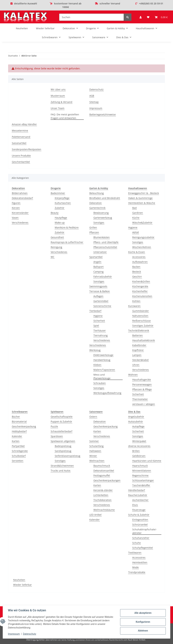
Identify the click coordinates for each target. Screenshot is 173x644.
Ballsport (98, 267)
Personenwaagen (142, 384)
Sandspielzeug (63, 451)
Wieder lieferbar (22, 585)
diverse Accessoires (139, 446)
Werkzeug (95, 350)
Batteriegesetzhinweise (103, 114)
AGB (92, 96)
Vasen (15, 218)
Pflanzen (94, 232)
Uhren (136, 365)
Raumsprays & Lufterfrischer (67, 242)
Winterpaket (139, 441)
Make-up (60, 223)
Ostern (93, 417)
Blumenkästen (102, 237)
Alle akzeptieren (143, 613)
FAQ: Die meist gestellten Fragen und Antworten (65, 116)
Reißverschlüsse (141, 321)
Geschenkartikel (21, 162)
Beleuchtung (97, 193)
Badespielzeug (63, 446)
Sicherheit (99, 321)
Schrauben (100, 383)
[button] (141, 17)
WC (53, 257)
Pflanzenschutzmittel (105, 247)
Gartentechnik (97, 208)
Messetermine (20, 131)
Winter (93, 456)
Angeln (97, 262)
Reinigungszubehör (143, 237)
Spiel (96, 326)
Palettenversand (21, 137)
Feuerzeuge (139, 510)
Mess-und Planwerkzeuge (102, 376)
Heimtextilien (140, 562)
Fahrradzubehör (103, 276)
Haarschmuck (140, 466)
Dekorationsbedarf (22, 198)
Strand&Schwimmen (62, 466)
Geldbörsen (139, 456)
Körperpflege (62, 198)
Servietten (18, 461)
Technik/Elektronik (139, 330)
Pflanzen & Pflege (142, 389)
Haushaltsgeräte (142, 380)
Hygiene (98, 316)
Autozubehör (136, 421)
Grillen (93, 227)
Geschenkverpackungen (107, 480)
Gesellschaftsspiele (62, 417)
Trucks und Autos (61, 471)
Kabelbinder (139, 345)
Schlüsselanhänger (143, 480)
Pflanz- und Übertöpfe (106, 242)
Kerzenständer (20, 213)
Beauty (55, 213)
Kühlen (136, 301)
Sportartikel (96, 257)
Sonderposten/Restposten (27, 149)
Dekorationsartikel (104, 471)
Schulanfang (96, 446)
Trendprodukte (137, 572)
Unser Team (58, 108)
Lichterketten (101, 495)
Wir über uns (58, 89)
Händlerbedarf (137, 490)
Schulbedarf (19, 456)
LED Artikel (95, 515)
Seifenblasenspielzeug (67, 456)
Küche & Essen (137, 252)
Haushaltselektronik (144, 340)
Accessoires (139, 257)
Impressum (14, 634)
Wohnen (133, 375)
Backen (136, 267)
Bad (134, 208)
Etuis (135, 505)
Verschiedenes (20, 223)
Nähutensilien (140, 316)
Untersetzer (100, 252)
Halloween (95, 451)
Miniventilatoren (142, 471)
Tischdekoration (102, 500)
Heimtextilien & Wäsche (142, 203)
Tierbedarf (95, 311)
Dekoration (96, 203)
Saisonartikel (19, 143)
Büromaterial (19, 421)
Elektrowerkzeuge (103, 355)
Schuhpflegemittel (143, 548)
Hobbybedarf (19, 431)
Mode (135, 567)
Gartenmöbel (101, 301)
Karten (16, 441)
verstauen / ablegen (144, 404)
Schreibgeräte (20, 451)
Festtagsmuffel (102, 475)
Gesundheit (57, 237)
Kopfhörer (138, 350)
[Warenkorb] (161, 17)
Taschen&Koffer (141, 485)
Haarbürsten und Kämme (147, 461)
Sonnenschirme (102, 306)
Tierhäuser (100, 330)
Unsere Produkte (21, 156)
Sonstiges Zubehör (143, 326)
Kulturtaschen (63, 203)
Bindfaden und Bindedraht (105, 198)
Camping (98, 272)
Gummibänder (141, 311)
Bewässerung (101, 213)
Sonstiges (99, 223)
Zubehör (60, 208)
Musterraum (58, 96)
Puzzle (54, 426)
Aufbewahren (140, 262)
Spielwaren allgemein (63, 441)
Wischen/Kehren (142, 247)
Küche (136, 218)
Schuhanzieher (141, 538)
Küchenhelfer (140, 291)
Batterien (138, 335)
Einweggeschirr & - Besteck (144, 193)
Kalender (17, 436)
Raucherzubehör (138, 495)
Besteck (137, 272)
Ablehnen (143, 631)
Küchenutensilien (142, 296)
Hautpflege (61, 218)
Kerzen (16, 208)
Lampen (137, 355)
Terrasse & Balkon (100, 291)
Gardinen (138, 213)
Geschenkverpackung (24, 426)
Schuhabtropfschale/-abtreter (145, 531)
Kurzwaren (134, 306)
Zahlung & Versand (61, 102)
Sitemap (94, 102)
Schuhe (137, 543)
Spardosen (57, 436)
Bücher (16, 417)
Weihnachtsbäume (104, 510)
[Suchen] (91, 17)
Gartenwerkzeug (103, 218)
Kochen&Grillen (141, 281)
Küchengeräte (140, 286)
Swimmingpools (98, 286)
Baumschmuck (102, 466)
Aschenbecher (140, 500)
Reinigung (56, 247)
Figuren (16, 203)
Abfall (136, 232)
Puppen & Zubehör (61, 421)
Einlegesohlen (140, 520)
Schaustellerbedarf (61, 431)
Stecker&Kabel (140, 360)
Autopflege (138, 426)
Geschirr (137, 276)
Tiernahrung (101, 335)
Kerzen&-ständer (103, 490)
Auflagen (98, 296)
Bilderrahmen (20, 193)
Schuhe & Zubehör (139, 515)
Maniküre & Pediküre (67, 227)
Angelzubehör (136, 417)
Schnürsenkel (140, 524)
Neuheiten (19, 580)
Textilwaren (135, 553)
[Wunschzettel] (148, 17)
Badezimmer (58, 193)
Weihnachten (97, 461)
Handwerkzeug (102, 360)
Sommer (94, 441)
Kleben (97, 365)
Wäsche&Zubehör (142, 223)
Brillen (136, 451)
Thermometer (140, 399)
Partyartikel (18, 446)
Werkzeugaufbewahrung (107, 393)
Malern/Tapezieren (104, 370)
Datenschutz (30, 634)
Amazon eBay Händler (24, 124)
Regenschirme (140, 475)
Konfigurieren (143, 622)
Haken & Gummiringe (140, 198)
